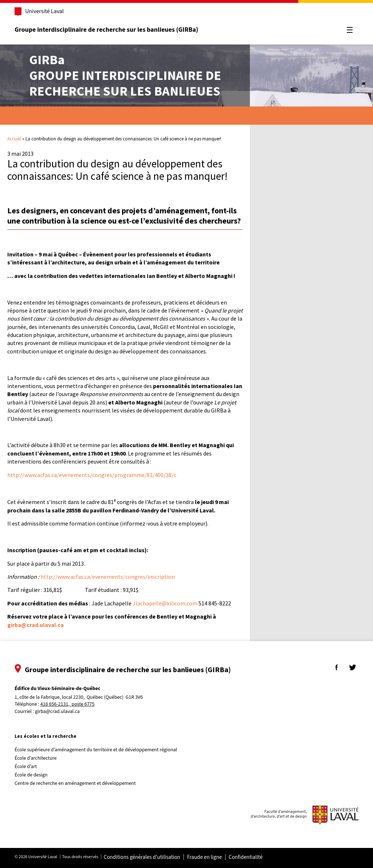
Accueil (14, 139)
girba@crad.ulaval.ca (60, 712)
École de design (33, 775)
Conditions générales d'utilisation (144, 857)
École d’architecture (38, 758)
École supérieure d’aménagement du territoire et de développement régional (98, 750)
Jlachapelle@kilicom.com (165, 603)
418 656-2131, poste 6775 (70, 704)
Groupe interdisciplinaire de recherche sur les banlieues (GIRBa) (109, 30)
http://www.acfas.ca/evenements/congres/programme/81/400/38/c (92, 475)
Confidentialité (248, 857)
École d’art (28, 767)
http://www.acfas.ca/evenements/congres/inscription (108, 577)
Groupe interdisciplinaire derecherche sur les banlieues (125, 75)
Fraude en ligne (207, 857)
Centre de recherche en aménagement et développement (77, 783)
